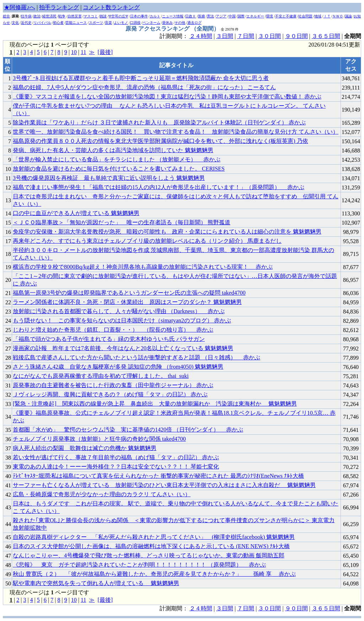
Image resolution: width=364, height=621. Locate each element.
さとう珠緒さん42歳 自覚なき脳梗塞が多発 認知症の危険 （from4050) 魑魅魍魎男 (118, 367)
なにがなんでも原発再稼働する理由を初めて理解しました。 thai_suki (101, 376)
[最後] (105, 52)
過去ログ (194, 23)
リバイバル (42, 23)
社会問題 (305, 16)
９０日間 (296, 36)
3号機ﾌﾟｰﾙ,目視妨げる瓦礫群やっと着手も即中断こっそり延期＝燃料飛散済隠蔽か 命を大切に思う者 (141, 78)
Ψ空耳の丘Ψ (119, 16)
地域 (318, 16)
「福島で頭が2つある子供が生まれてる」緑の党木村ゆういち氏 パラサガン (109, 339)
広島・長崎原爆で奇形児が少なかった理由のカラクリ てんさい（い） (102, 494)
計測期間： (175, 608)
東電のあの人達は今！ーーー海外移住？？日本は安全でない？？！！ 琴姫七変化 (116, 467)
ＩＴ (327, 16)
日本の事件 (139, 16)
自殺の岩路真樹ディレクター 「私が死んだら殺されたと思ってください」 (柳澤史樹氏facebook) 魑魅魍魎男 (154, 537)
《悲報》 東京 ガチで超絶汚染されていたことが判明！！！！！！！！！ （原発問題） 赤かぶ (139, 565)
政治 (37, 16)
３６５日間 (326, 36)
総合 (6, 16)
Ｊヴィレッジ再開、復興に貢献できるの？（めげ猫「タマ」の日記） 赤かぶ (110, 394)
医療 (202, 16)
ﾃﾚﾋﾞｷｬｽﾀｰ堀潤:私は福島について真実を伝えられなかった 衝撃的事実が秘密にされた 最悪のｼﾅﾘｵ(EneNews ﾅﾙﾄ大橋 (158, 476)
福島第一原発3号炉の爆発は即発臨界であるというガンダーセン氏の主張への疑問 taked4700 (129, 293)
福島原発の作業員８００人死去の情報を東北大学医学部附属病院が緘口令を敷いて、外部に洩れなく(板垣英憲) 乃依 (160, 141)
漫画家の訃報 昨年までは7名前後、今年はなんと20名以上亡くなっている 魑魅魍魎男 (123, 348)
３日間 (225, 36)
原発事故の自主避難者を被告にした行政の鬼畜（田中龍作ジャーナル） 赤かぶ (113, 385)
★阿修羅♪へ (20, 7)
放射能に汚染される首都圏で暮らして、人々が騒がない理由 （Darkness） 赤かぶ (119, 311)
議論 (348, 16)
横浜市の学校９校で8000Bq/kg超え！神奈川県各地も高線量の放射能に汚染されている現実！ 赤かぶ (143, 267)
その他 (180, 23)
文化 (15, 23)
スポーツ (96, 23)
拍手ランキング (59, 7)
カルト (155, 16)
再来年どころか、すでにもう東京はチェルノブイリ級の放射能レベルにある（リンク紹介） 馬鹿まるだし (147, 241)
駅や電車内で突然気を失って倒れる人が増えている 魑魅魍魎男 (96, 583)
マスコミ (91, 16)
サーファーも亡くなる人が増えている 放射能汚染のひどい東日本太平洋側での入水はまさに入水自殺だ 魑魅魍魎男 (164, 485)
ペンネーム (151, 23)
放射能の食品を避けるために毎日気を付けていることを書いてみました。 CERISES (119, 169)
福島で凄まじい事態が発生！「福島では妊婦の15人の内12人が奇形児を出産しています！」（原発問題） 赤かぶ (159, 187)
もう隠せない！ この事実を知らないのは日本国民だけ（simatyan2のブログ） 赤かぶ (122, 320)
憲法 (210, 16)
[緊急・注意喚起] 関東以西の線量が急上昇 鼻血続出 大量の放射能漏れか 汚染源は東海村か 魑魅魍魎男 (155, 404)
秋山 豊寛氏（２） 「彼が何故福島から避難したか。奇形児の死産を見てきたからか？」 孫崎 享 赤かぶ (154, 574)
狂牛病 (26, 16)
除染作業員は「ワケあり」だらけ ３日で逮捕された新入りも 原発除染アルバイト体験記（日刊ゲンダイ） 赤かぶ (159, 122)
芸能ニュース (76, 23)
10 (74, 52)
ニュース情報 (173, 16)
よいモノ (121, 23)
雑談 (103, 16)
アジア (221, 16)
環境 (269, 16)
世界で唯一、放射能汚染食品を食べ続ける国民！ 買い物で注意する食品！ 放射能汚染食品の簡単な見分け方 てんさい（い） (176, 132)
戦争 (62, 16)
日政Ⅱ (191, 16)
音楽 (108, 23)
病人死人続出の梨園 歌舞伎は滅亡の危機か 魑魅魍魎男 (85, 448)
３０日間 (269, 36)
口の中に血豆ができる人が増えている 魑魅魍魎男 (76, 213)
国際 (241, 16)
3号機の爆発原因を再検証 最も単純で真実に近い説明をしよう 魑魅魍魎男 (109, 178)
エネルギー (255, 16)
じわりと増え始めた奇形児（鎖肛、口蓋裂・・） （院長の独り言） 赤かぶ (113, 330)
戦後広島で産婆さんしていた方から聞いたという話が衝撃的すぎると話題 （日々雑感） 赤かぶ (136, 357)
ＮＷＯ (338, 16)
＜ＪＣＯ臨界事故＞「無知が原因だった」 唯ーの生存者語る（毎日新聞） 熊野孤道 (122, 222)
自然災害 (75, 16)
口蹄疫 (135, 23)
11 (83, 52)
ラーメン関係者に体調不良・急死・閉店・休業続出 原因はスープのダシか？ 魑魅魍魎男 (127, 302)
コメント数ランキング (111, 7)
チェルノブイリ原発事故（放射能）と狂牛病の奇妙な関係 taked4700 (99, 439)
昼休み (167, 23)
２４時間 (201, 36)
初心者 (58, 23)
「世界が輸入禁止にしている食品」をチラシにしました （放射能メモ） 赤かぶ (117, 159)
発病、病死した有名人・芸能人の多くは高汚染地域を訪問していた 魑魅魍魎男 (113, 150)
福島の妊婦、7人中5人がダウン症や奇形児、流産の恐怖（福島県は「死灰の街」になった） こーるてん (144, 87)
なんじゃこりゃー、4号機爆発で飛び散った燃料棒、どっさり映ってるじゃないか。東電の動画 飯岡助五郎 (149, 555)
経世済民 (49, 16)
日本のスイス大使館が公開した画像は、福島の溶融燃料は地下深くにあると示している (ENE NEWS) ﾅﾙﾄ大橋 (151, 546)
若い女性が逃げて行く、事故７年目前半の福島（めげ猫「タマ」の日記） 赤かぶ (116, 457)
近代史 (26, 23)
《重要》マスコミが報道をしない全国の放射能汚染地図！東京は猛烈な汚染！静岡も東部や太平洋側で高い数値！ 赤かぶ (167, 97)
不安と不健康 (286, 16)
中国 (232, 16)
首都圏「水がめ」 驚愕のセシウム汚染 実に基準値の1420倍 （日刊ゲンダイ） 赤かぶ (128, 430)
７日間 (246, 36)
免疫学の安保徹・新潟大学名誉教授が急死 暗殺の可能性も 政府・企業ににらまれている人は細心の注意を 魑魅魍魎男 (167, 232)
